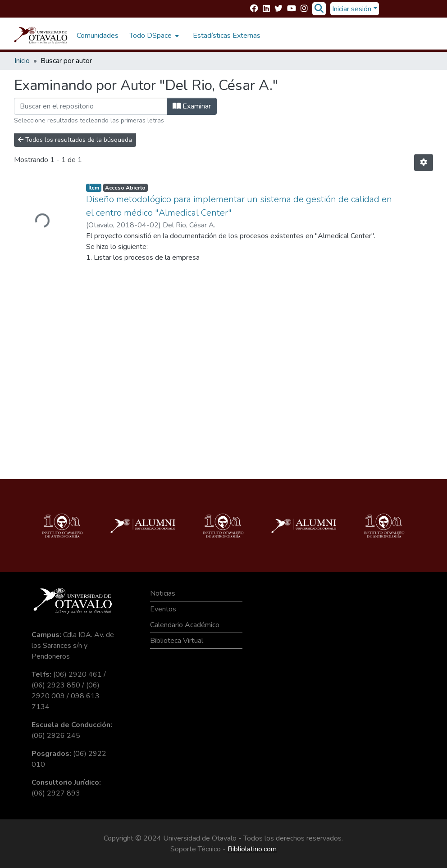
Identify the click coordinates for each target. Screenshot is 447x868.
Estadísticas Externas (227, 36)
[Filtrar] (91, 106)
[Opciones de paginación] (424, 163)
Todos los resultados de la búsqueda (75, 140)
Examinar (192, 106)
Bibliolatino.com (252, 849)
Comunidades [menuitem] (98, 36)
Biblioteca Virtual (177, 641)
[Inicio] (41, 36)
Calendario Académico (185, 625)
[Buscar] (319, 9)
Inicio (22, 61)
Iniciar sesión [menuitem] (352, 9)
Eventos (163, 609)
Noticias (163, 593)
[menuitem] (153, 36)
